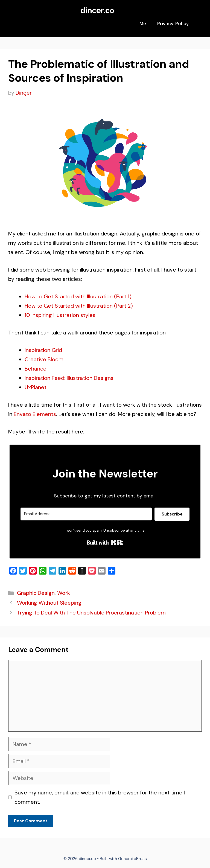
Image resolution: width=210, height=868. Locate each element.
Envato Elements (35, 414)
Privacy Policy (173, 24)
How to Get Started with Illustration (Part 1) (78, 296)
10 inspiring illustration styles (60, 315)
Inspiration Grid (43, 350)
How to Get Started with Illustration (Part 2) (79, 306)
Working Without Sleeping (49, 603)
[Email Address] (86, 514)
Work (64, 593)
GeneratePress (132, 859)
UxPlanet (36, 387)
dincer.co (97, 10)
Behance (36, 369)
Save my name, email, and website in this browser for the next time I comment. (100, 797)
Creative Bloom (44, 359)
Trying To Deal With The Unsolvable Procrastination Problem (91, 613)
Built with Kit (105, 543)
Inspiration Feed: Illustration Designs (69, 378)
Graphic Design (36, 593)
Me (143, 24)
